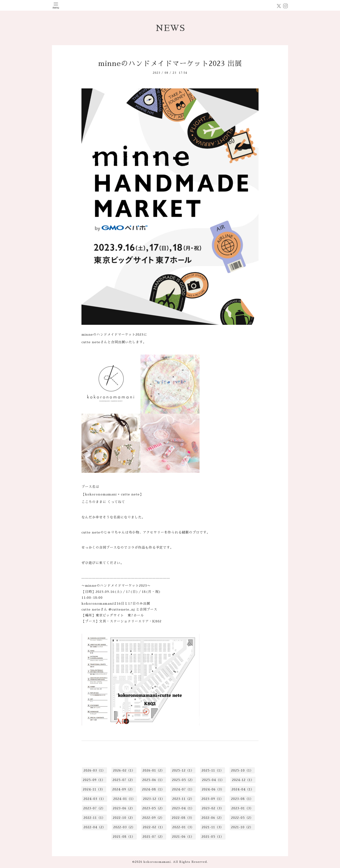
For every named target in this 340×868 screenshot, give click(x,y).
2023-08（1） (242, 799)
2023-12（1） (154, 799)
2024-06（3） (213, 789)
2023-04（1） (183, 808)
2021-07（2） (154, 837)
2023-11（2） (183, 799)
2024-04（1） (243, 789)
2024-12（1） (243, 780)
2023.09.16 (105, 592)
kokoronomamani (157, 862)
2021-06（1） (183, 837)
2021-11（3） (213, 827)
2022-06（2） (213, 818)
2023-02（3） (213, 808)
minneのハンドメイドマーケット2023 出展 (170, 64)
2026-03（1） (95, 770)
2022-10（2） (124, 818)
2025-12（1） (183, 770)
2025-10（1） (242, 770)
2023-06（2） (124, 808)
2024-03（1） (95, 799)
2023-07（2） (94, 808)
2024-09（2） (123, 789)
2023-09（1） (213, 799)
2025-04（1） (213, 780)
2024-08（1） (153, 789)
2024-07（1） (183, 789)
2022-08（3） (183, 818)
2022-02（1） (154, 827)
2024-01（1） (124, 799)
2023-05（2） (153, 808)
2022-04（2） (95, 827)
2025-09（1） (94, 780)
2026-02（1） (124, 770)
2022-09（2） (153, 818)
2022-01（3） (183, 827)
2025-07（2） (124, 780)
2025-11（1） (213, 770)
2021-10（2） (242, 827)
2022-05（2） (242, 818)
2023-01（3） (242, 808)
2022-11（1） (94, 818)
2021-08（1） (124, 837)
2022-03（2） (124, 827)
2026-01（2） (154, 770)
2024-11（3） (94, 789)
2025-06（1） (153, 780)
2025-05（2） (183, 780)
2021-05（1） (213, 837)
